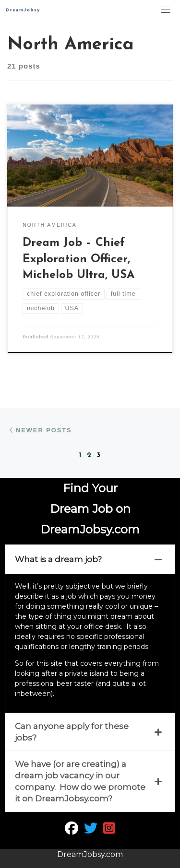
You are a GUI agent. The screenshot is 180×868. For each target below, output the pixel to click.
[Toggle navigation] (166, 10)
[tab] (90, 560)
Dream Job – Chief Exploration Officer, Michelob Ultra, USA (79, 259)
